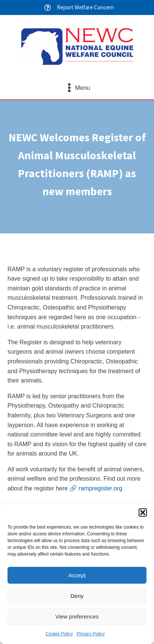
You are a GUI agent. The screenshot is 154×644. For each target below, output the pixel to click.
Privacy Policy (91, 634)
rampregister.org (101, 488)
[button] (143, 513)
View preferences (77, 616)
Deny (77, 596)
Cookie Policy (59, 634)
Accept (77, 575)
